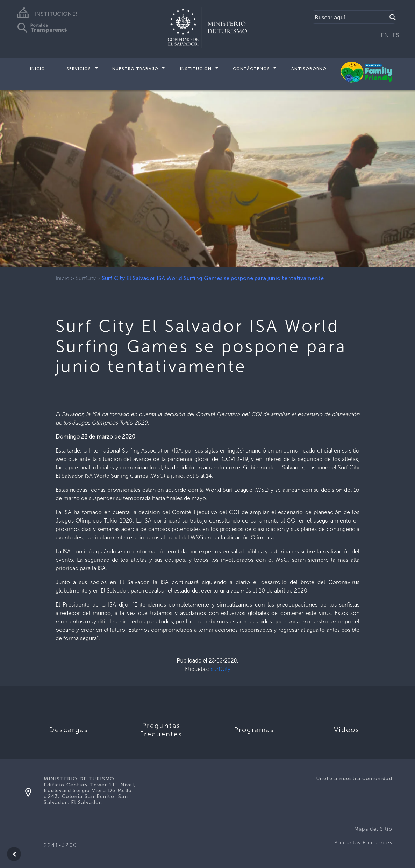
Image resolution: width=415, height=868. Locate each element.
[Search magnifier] (393, 17)
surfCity (221, 669)
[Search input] (350, 17)
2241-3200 (60, 845)
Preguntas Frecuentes (363, 843)
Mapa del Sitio (373, 829)
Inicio (38, 69)
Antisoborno (309, 69)
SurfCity (86, 278)
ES (396, 35)
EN (385, 35)
